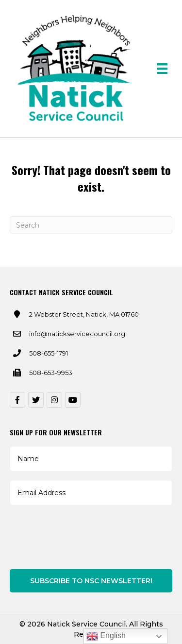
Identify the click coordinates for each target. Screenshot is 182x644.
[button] (17, 400)
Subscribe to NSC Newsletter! (91, 581)
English (106, 636)
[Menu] (162, 69)
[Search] (91, 225)
